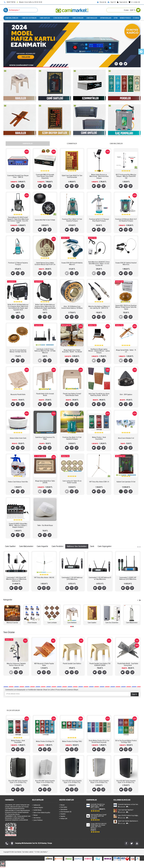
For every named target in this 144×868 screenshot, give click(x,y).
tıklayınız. (48, 435)
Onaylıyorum (72, 443)
